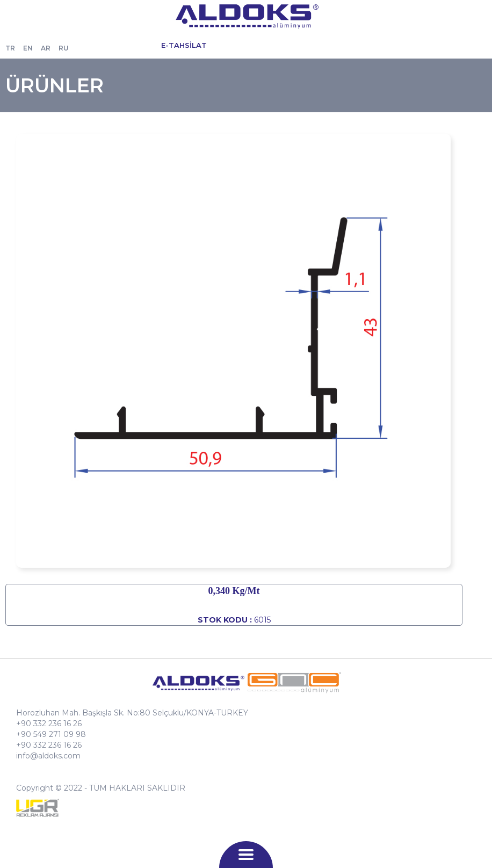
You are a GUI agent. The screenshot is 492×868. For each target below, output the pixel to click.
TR (10, 48)
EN (28, 48)
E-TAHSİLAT (184, 45)
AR (46, 48)
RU (64, 48)
